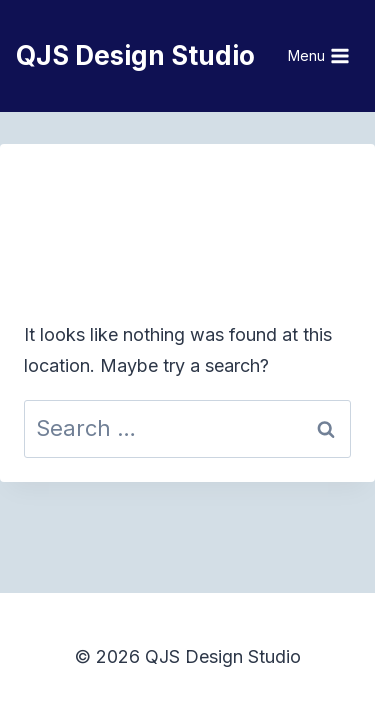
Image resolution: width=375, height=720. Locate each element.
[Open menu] (319, 56)
